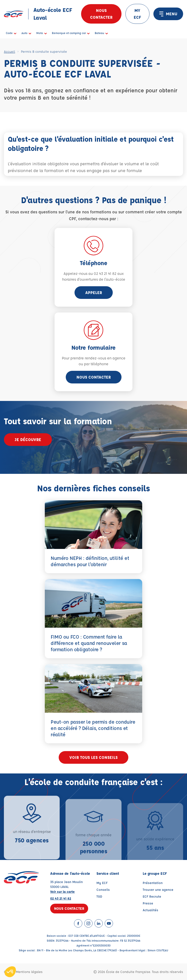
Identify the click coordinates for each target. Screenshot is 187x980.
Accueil (9, 51)
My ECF (102, 883)
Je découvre (28, 439)
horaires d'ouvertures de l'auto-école (94, 279)
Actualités (150, 910)
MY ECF (137, 14)
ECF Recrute (152, 896)
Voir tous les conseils (93, 757)
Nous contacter (101, 14)
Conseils (103, 889)
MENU (168, 14)
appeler (94, 292)
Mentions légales (29, 972)
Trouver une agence (158, 889)
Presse (148, 903)
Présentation (153, 883)
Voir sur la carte (62, 891)
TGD (99, 896)
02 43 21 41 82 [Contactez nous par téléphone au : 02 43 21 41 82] (61, 898)
